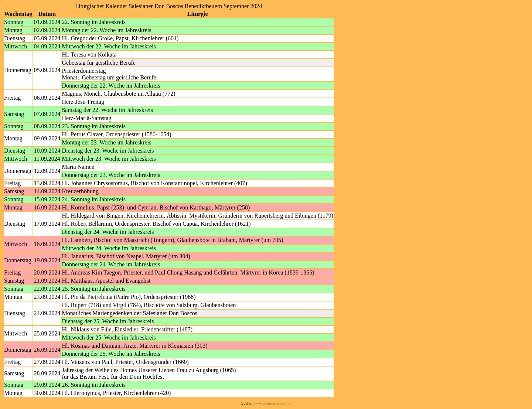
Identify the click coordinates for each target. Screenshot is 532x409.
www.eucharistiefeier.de (272, 403)
